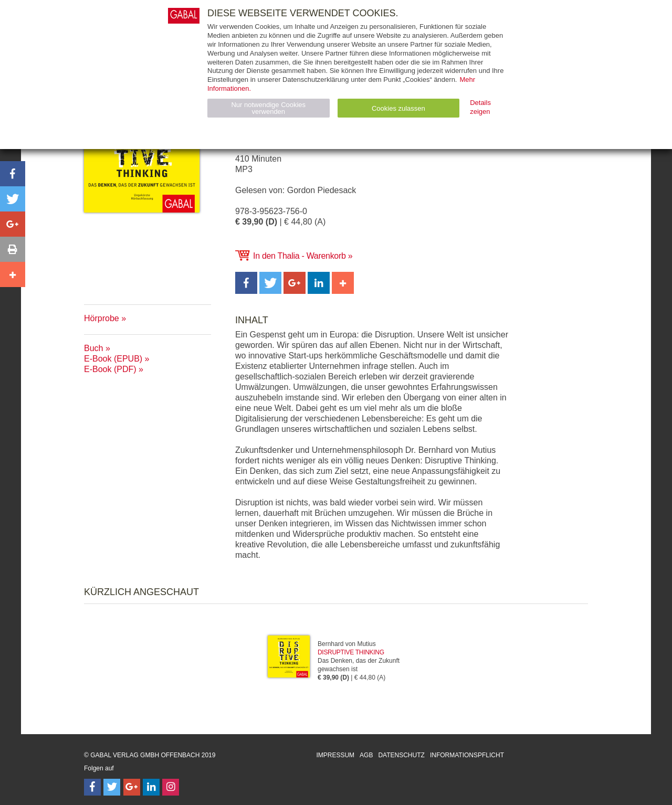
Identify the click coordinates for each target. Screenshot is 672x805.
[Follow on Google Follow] (132, 787)
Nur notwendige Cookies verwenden (268, 108)
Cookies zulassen (398, 108)
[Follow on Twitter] (112, 787)
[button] (246, 283)
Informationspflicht (467, 755)
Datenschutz (401, 755)
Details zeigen (480, 107)
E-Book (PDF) (110, 369)
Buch (93, 348)
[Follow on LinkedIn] (151, 787)
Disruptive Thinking (351, 652)
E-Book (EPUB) (113, 359)
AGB (366, 755)
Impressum (335, 755)
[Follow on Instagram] (171, 787)
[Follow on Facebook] (92, 787)
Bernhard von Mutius (347, 644)
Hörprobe (102, 318)
